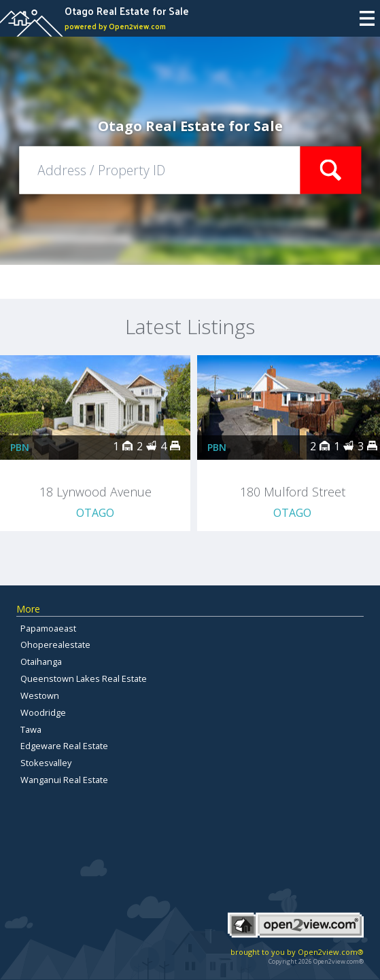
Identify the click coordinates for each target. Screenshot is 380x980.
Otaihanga (41, 661)
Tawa (31, 729)
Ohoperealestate (55, 645)
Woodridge (43, 712)
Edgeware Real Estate (64, 746)
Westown (40, 695)
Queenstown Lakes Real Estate (84, 678)
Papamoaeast (48, 628)
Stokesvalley (46, 763)
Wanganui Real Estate (64, 780)
